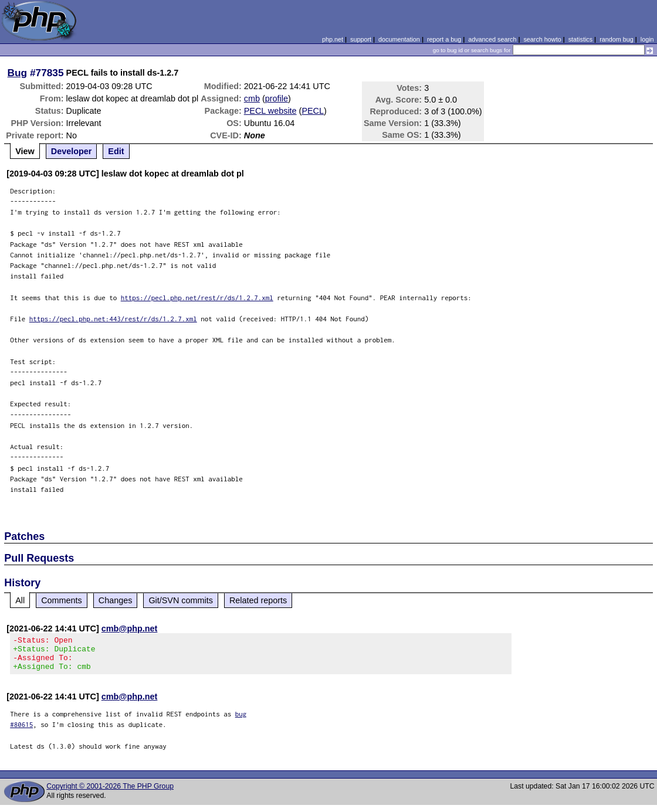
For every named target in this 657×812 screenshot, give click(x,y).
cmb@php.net (130, 628)
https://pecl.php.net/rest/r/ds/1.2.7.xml (197, 298)
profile (277, 98)
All (20, 600)
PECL (313, 111)
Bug (18, 73)
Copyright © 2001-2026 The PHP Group (110, 793)
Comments (62, 600)
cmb (252, 98)
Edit (116, 151)
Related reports (258, 600)
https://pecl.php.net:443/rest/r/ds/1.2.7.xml (113, 319)
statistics (580, 39)
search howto (542, 39)
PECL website (270, 111)
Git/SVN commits (181, 600)
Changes (116, 600)
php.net (333, 39)
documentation (399, 39)
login (647, 39)
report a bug (444, 39)
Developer (72, 151)
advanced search (492, 39)
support (361, 39)
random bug (617, 39)
